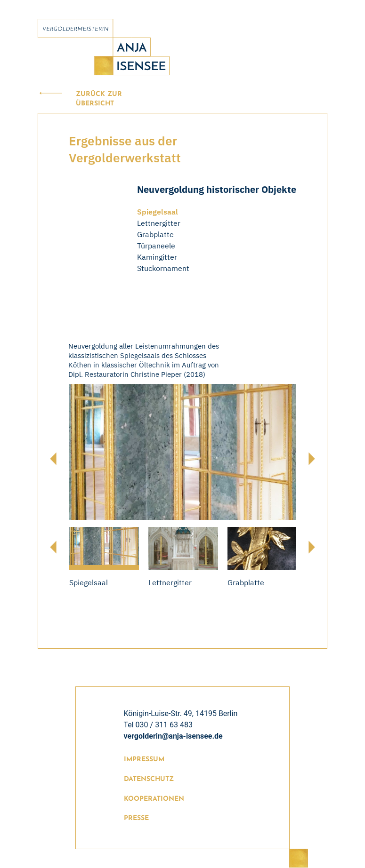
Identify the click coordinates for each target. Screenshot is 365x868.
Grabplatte (155, 234)
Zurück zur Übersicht (99, 99)
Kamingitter (157, 257)
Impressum (144, 760)
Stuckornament (163, 268)
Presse (136, 818)
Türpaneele (156, 246)
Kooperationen (154, 799)
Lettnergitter (159, 223)
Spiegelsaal (158, 212)
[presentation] (53, 459)
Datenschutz (149, 779)
